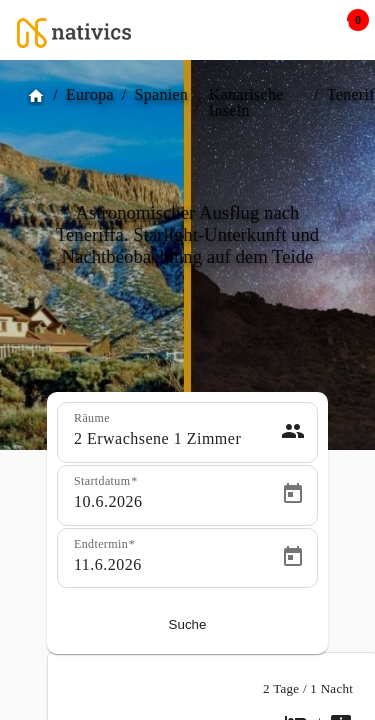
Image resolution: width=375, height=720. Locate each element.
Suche (188, 624)
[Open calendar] (293, 494)
